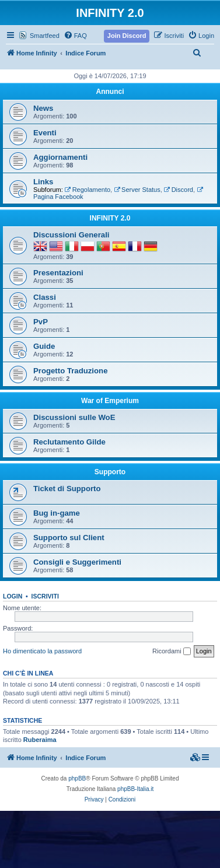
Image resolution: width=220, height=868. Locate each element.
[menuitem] (75, 36)
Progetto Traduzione (70, 371)
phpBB (77, 778)
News (43, 108)
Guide (44, 346)
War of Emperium (110, 401)
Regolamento (88, 190)
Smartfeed (45, 36)
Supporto (110, 472)
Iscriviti (45, 596)
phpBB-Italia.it (135, 789)
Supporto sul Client (69, 538)
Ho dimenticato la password (42, 651)
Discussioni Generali (71, 235)
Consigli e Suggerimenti (77, 562)
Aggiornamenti (60, 157)
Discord (179, 190)
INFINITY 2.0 (110, 218)
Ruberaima (40, 740)
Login (13, 596)
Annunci (110, 92)
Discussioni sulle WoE (74, 417)
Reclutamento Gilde (69, 442)
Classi (45, 297)
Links (43, 182)
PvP (41, 322)
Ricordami (172, 652)
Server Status (137, 190)
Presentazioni (58, 273)
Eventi (45, 133)
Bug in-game (57, 513)
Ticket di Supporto (67, 489)
